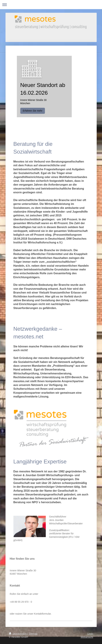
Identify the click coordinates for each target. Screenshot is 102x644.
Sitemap (33, 634)
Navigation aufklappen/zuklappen (51, 5)
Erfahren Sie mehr (33, 111)
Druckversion (18, 634)
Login (90, 634)
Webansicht (87, 637)
